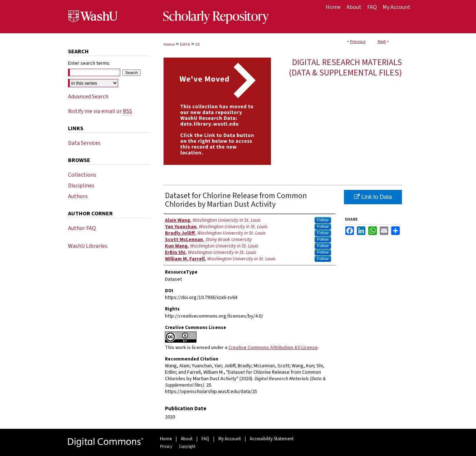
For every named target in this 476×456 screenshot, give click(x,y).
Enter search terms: (89, 63)
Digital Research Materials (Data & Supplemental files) (345, 68)
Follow (323, 220)
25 (198, 45)
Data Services (84, 143)
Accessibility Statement (272, 439)
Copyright (187, 447)
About (187, 439)
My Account (230, 439)
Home (169, 45)
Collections (82, 175)
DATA (185, 45)
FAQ (205, 439)
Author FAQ (82, 228)
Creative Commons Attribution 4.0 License (273, 348)
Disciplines (81, 186)
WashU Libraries (88, 246)
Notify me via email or (100, 111)
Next (382, 42)
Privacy (166, 447)
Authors (78, 196)
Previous (358, 42)
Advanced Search (88, 97)
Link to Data (373, 197)
